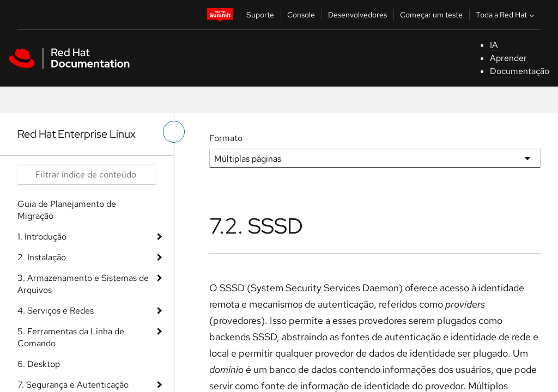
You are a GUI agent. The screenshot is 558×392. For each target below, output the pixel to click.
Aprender (508, 58)
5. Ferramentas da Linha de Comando (71, 337)
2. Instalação (42, 257)
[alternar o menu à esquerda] (174, 132)
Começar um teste (431, 15)
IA (494, 45)
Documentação (520, 71)
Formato (226, 138)
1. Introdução (42, 237)
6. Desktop (39, 364)
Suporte (260, 15)
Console (301, 15)
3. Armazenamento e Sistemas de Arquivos (83, 284)
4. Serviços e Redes (56, 311)
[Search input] (87, 175)
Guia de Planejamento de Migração (67, 210)
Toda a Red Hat (506, 15)
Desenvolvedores (357, 15)
